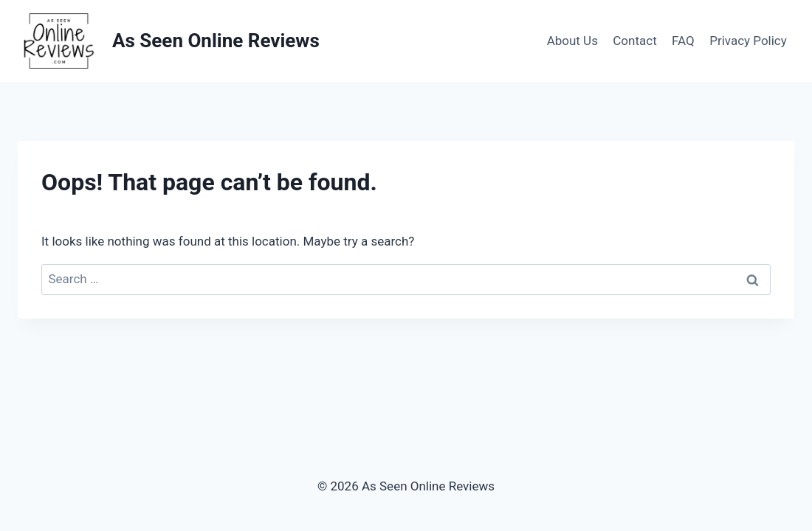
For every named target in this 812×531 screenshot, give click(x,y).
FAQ (683, 41)
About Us (572, 41)
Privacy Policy (748, 41)
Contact (634, 41)
